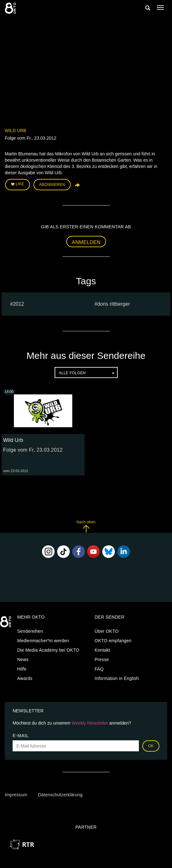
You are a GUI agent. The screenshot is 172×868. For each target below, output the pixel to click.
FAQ (99, 669)
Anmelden (86, 242)
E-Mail (21, 736)
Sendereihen (30, 631)
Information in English (117, 678)
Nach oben (86, 526)
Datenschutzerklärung (60, 795)
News (23, 659)
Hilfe (22, 669)
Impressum (16, 795)
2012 (19, 304)
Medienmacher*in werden (43, 641)
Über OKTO (107, 631)
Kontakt (102, 650)
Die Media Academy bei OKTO (48, 650)
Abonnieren (52, 185)
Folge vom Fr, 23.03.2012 (33, 450)
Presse (102, 659)
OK (151, 746)
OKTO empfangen (113, 641)
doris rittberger (113, 304)
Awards (25, 678)
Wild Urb (15, 131)
